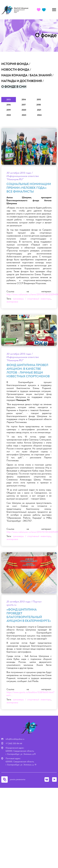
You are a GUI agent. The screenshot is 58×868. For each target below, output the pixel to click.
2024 (39, 115)
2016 (9, 105)
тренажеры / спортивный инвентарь (32, 299)
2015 (39, 100)
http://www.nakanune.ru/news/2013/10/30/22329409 (32, 294)
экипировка (12, 302)
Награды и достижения (22, 81)
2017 (24, 105)
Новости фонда (15, 70)
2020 (24, 110)
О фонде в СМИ (14, 87)
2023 (24, 115)
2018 (39, 105)
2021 (39, 110)
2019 (9, 110)
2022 (9, 115)
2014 (24, 100)
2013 (9, 100)
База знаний (41, 75)
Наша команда (14, 75)
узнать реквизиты (18, 779)
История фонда (15, 64)
